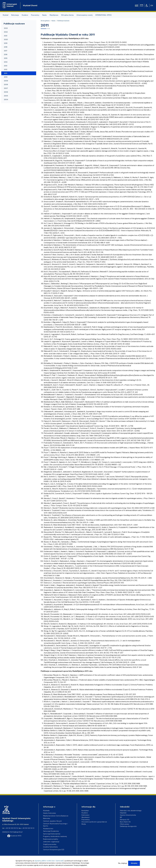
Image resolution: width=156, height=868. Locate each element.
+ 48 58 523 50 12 (28, 828)
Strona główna (45, 21)
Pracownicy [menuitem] (35, 15)
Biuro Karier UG (125, 822)
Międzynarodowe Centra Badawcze (56, 816)
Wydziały (46, 811)
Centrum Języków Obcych (52, 821)
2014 (6, 62)
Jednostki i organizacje (51, 842)
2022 (6, 32)
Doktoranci (85, 815)
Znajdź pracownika (50, 844)
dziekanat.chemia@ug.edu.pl (12, 832)
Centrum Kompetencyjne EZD (54, 850)
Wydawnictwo (48, 829)
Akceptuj (134, 863)
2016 (6, 54)
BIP (121, 817)
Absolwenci (86, 817)
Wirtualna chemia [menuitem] (67, 15)
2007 (6, 88)
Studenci (85, 813)
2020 (6, 39)
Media (84, 824)
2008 (6, 84)
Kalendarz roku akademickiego (131, 811)
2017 (6, 51)
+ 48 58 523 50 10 (11, 828)
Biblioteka (47, 818)
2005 (6, 96)
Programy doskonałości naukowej (55, 836)
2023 (6, 28)
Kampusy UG (125, 820)
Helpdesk (123, 813)
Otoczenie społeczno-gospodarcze (94, 822)
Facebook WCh (14, 836)
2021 (6, 36)
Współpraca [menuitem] (54, 15)
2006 (6, 92)
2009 (6, 81)
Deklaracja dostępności (128, 826)
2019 (6, 43)
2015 (6, 58)
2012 (6, 69)
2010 (6, 77)
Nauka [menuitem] (44, 15)
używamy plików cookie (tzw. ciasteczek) (49, 861)
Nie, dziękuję (123, 863)
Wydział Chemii (30, 5)
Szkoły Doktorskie (49, 813)
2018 (6, 47)
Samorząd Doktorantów (52, 834)
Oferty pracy (125, 824)
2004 (6, 100)
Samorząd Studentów (51, 831)
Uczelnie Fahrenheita (50, 847)
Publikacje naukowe (63, 21)
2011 (6, 73)
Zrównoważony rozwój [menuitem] (85, 15)
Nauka (53, 21)
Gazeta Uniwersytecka (128, 815)
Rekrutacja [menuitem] (15, 15)
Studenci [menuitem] (25, 15)
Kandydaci (85, 811)
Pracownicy (86, 820)
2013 (6, 66)
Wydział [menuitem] (5, 15)
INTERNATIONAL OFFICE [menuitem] (104, 15)
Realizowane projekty (51, 839)
